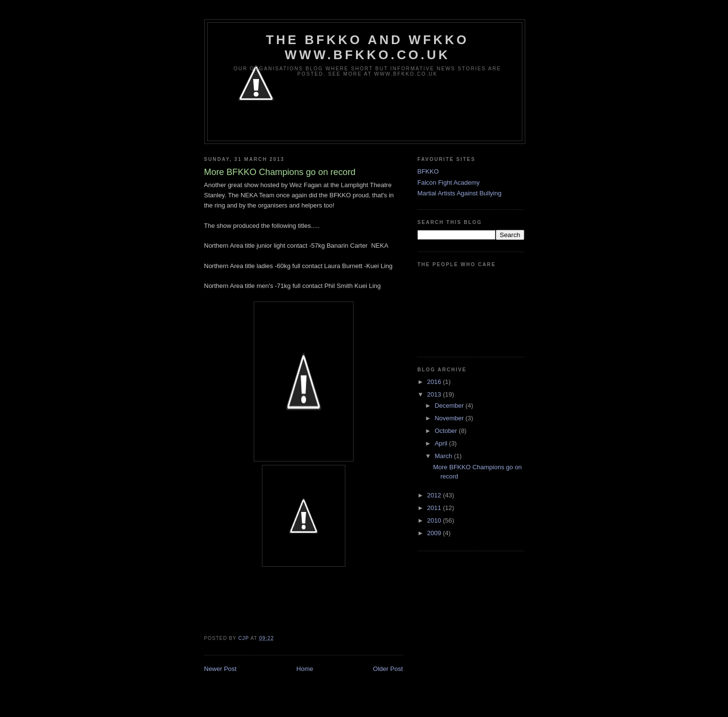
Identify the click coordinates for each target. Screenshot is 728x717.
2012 (435, 495)
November (450, 418)
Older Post (388, 669)
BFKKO (428, 171)
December (450, 406)
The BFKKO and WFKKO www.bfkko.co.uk (367, 47)
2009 (435, 533)
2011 (435, 508)
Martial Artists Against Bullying (460, 193)
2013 (435, 394)
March (444, 456)
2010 (435, 520)
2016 (435, 382)
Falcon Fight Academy (449, 183)
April (442, 443)
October (447, 431)
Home (305, 669)
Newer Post (220, 669)
